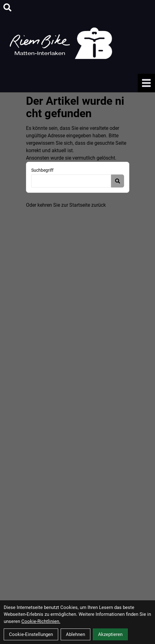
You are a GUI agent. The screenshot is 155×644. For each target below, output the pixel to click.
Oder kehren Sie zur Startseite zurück (66, 205)
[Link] (146, 83)
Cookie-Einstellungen (31, 634)
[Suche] (7, 7)
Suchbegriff (42, 170)
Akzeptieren (110, 634)
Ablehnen (75, 634)
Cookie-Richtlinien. (41, 621)
